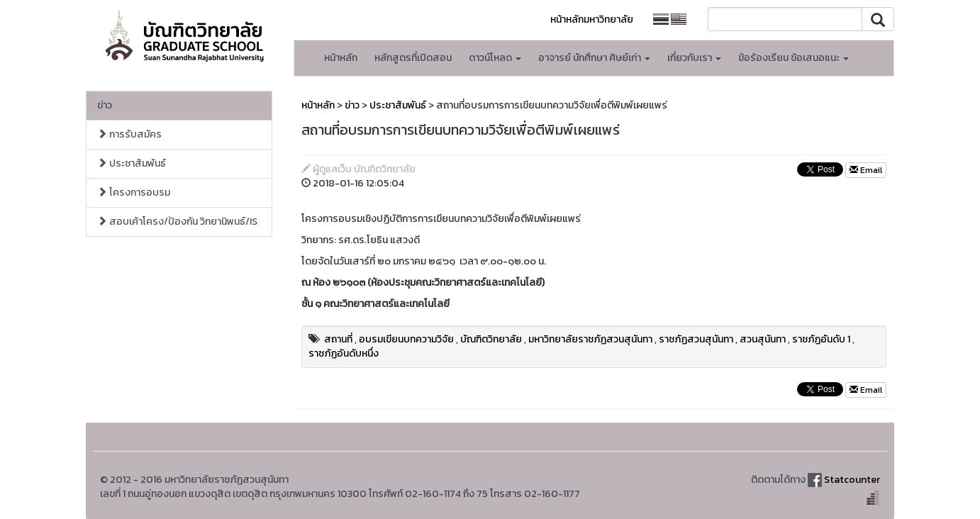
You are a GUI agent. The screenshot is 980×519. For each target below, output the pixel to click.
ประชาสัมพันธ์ (132, 163)
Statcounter (852, 480)
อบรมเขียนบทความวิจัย (406, 339)
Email (866, 170)
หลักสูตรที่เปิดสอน (413, 58)
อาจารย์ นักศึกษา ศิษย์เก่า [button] (594, 58)
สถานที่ (338, 339)
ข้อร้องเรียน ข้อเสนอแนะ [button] (794, 58)
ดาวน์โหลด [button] (495, 58)
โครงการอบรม (134, 192)
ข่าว (105, 105)
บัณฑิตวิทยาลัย (491, 339)
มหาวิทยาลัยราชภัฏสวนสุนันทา (590, 339)
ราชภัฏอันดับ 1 (821, 339)
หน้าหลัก (341, 58)
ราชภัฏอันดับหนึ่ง (344, 353)
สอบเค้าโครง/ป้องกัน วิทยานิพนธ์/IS (177, 222)
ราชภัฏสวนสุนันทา (696, 339)
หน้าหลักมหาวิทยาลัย (592, 19)
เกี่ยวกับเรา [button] (694, 58)
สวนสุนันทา (763, 339)
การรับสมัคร (129, 134)
